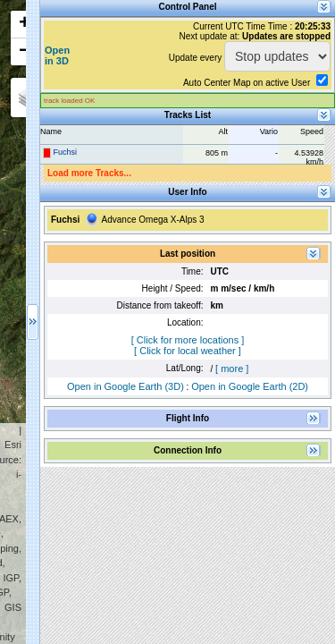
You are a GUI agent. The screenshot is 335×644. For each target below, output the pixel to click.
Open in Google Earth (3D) (126, 386)
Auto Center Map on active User (247, 83)
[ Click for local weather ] (188, 351)
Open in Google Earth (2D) (250, 386)
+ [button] (25, 24)
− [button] (25, 52)
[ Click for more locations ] (188, 340)
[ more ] (232, 369)
